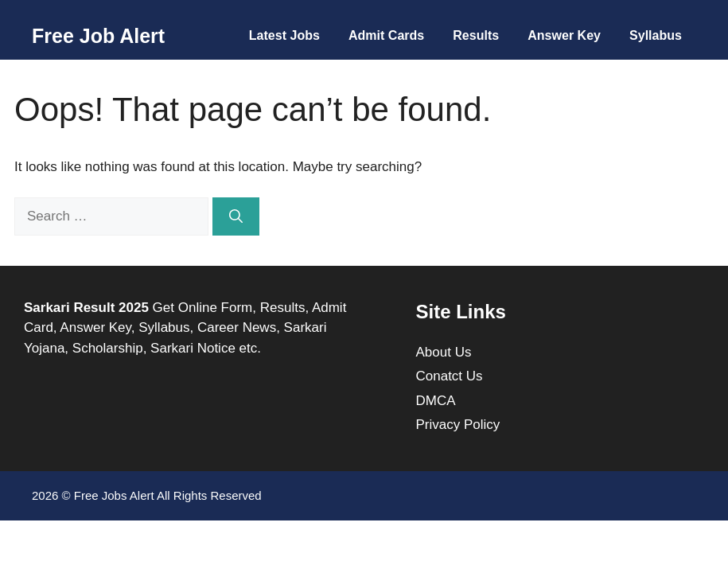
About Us (444, 352)
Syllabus (656, 35)
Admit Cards (386, 35)
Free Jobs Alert (114, 495)
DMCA (436, 401)
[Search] (236, 216)
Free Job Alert (98, 36)
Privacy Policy (458, 425)
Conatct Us (450, 376)
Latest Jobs (284, 35)
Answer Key (564, 35)
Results (476, 35)
